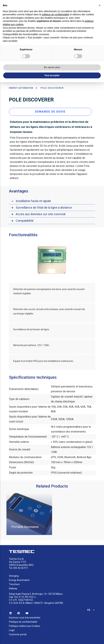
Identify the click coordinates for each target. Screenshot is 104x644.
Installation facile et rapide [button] (33, 200)
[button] (100, 5)
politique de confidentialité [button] (55, 14)
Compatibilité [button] (25, 219)
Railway (13, 587)
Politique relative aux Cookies (25, 625)
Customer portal (18, 633)
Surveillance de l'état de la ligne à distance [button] (44, 206)
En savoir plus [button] (52, 67)
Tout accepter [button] (52, 75)
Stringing (14, 575)
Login (12, 629)
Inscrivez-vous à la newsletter (25, 616)
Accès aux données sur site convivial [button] (41, 213)
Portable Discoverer (25, 526)
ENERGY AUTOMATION (21, 87)
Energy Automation (19, 579)
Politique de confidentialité (23, 621)
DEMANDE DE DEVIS (50, 110)
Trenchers (14, 583)
